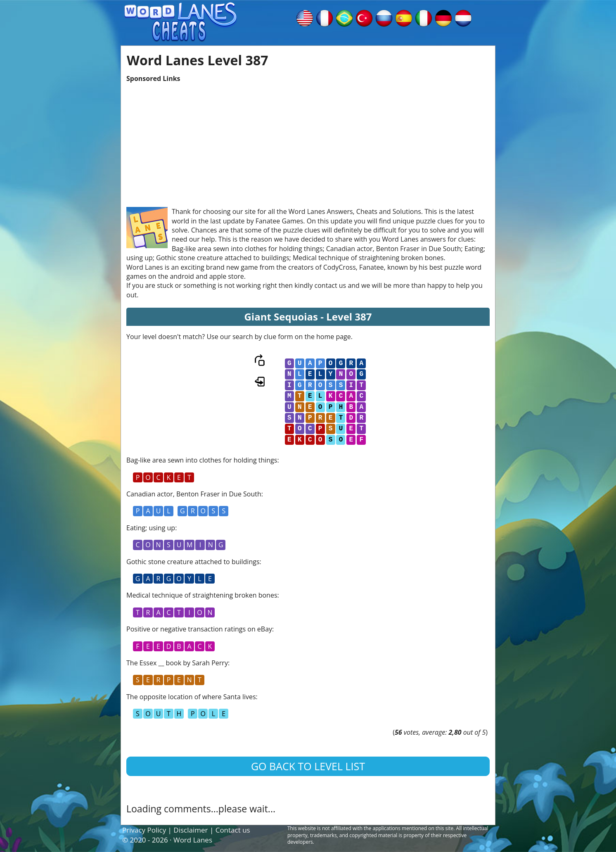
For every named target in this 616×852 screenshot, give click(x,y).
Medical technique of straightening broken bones (202, 595)
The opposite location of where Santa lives (191, 697)
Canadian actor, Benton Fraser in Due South (194, 494)
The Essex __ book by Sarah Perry (177, 663)
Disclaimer (191, 830)
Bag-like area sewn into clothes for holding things (202, 460)
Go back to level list (308, 766)
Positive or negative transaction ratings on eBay (199, 629)
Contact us (233, 830)
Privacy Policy (144, 830)
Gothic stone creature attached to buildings (193, 562)
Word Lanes (193, 840)
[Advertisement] (308, 141)
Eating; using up (151, 528)
